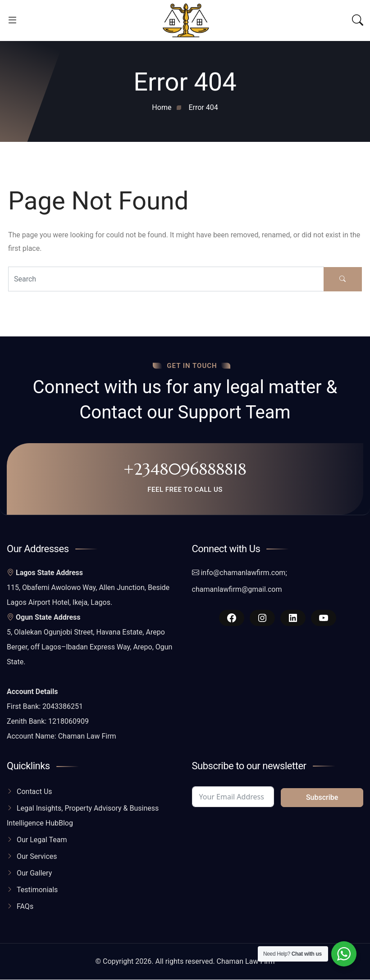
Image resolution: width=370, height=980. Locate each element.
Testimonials (37, 890)
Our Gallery (34, 873)
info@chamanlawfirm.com (243, 573)
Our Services (37, 857)
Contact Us (34, 792)
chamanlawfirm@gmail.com (237, 590)
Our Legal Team (42, 840)
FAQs (25, 907)
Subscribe (322, 798)
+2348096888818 (185, 469)
